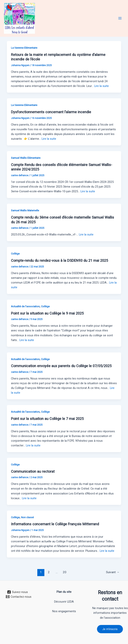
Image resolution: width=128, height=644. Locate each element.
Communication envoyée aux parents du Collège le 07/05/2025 (61, 366)
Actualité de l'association (25, 306)
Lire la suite (101, 86)
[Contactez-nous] (19, 597)
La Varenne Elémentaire (24, 48)
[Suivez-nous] (18, 592)
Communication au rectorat (33, 471)
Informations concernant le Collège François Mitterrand (55, 524)
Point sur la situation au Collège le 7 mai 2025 (47, 419)
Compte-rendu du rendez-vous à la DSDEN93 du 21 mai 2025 (59, 260)
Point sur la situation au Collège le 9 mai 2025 (47, 313)
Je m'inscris (110, 629)
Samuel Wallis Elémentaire (26, 158)
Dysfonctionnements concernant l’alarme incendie (51, 112)
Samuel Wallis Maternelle (25, 210)
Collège (15, 254)
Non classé (27, 517)
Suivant (113, 572)
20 (65, 572)
